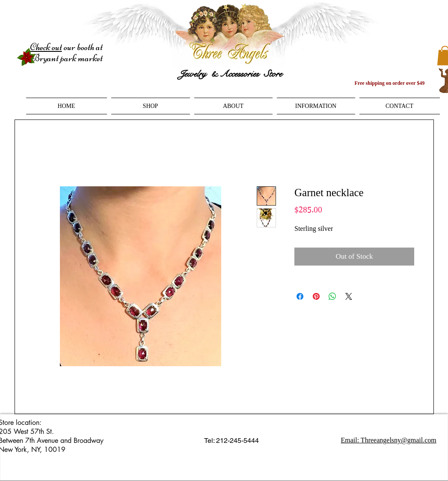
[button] (151, 106)
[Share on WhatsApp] (332, 296)
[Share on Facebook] (300, 296)
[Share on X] (349, 296)
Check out (46, 47)
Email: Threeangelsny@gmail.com (389, 440)
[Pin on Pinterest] (316, 296)
